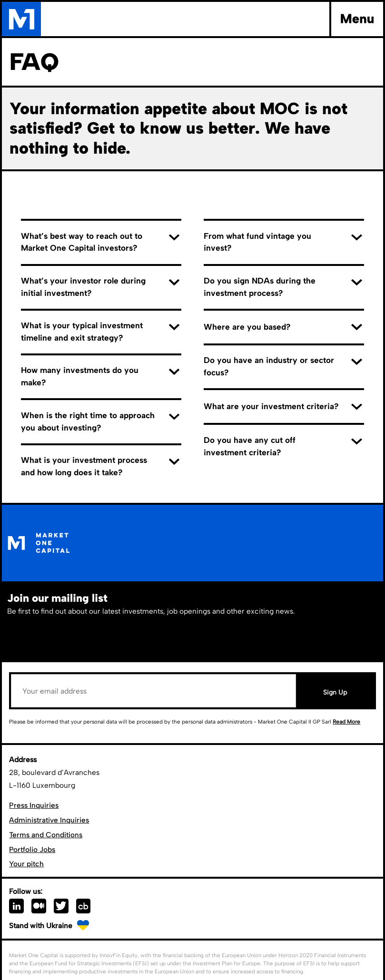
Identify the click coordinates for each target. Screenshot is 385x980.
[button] (356, 19)
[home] (21, 19)
